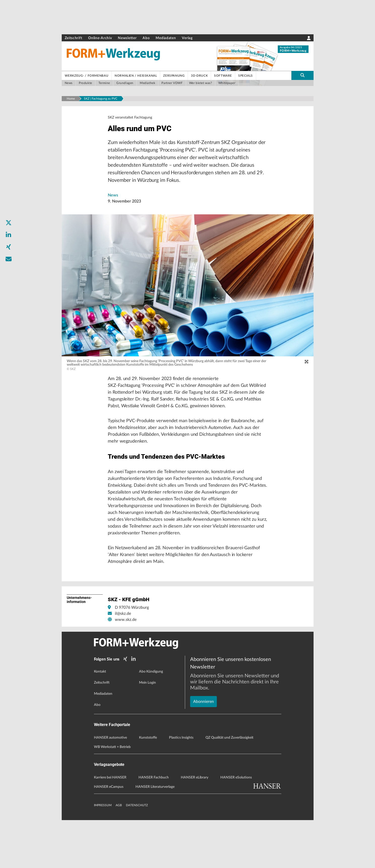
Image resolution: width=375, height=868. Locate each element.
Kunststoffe (148, 786)
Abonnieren (203, 732)
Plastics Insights (181, 786)
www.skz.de (126, 669)
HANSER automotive (110, 786)
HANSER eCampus (109, 835)
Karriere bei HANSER (110, 825)
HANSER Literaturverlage (155, 835)
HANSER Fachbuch (154, 825)
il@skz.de (123, 663)
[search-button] (302, 75)
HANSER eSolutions (236, 825)
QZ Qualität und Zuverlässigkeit (229, 786)
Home (71, 99)
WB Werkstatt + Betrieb (112, 795)
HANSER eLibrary (195, 825)
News (113, 198)
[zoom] (306, 365)
